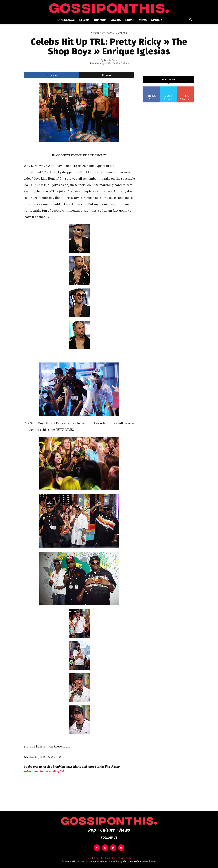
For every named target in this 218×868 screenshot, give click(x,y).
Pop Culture (65, 20)
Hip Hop (100, 20)
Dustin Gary (110, 60)
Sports (157, 20)
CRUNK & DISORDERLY (92, 155)
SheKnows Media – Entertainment (139, 862)
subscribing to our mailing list (44, 771)
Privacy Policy (125, 858)
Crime (130, 20)
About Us (98, 858)
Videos (116, 20)
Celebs (84, 20)
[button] (191, 20)
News (143, 20)
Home (88, 858)
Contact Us (111, 858)
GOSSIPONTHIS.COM (103, 33)
